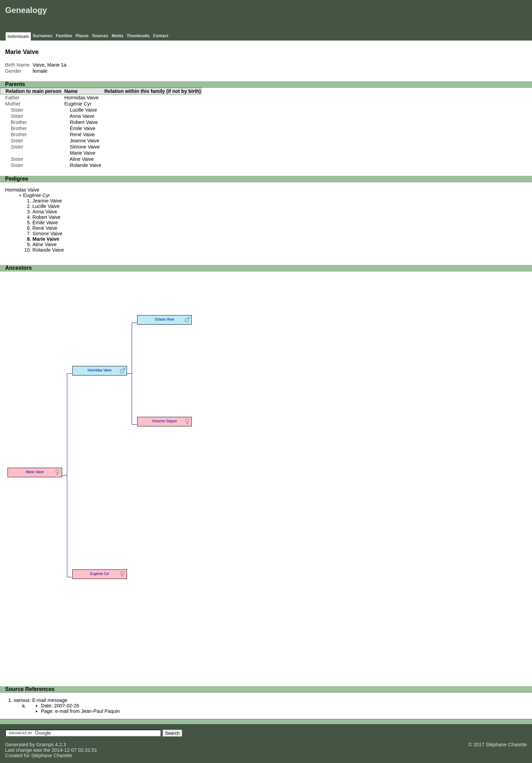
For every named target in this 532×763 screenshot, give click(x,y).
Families (64, 36)
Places (82, 36)
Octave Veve (164, 319)
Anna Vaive (82, 116)
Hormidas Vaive (82, 98)
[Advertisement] (406, 17)
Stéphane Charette (52, 755)
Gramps (45, 745)
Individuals (18, 37)
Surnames (43, 36)
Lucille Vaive (84, 110)
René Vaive (82, 135)
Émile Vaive (83, 128)
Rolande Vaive (86, 165)
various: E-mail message (41, 700)
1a (64, 65)
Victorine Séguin (164, 421)
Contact (161, 36)
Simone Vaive (85, 147)
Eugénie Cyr (78, 104)
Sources (100, 36)
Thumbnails (138, 36)
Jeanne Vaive (85, 141)
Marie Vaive (83, 153)
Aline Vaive (82, 159)
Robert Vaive (84, 122)
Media (117, 36)
